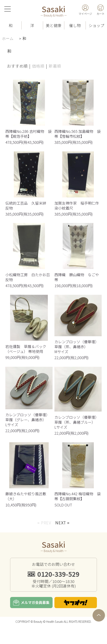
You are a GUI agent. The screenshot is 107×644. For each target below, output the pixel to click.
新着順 (55, 66)
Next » (62, 539)
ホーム (8, 38)
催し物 (75, 25)
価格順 (38, 66)
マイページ (85, 14)
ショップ (96, 25)
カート (101, 14)
